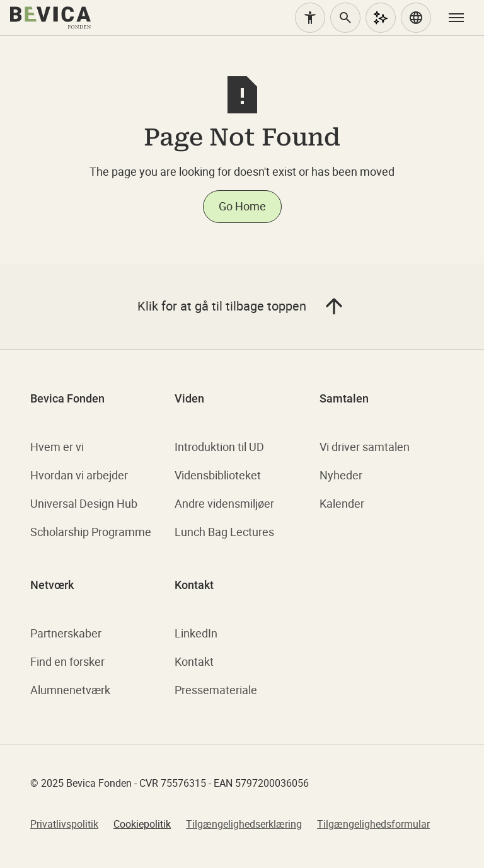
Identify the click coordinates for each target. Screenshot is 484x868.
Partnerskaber (66, 633)
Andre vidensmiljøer (224, 503)
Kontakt (194, 661)
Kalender (342, 503)
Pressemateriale (216, 690)
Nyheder (341, 475)
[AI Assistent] (381, 18)
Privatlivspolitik (64, 824)
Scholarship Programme (91, 532)
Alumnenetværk (70, 690)
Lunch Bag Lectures (224, 532)
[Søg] (345, 18)
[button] (416, 18)
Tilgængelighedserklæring (244, 824)
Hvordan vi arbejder (79, 475)
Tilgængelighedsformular (373, 824)
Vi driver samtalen (365, 447)
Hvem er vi (57, 447)
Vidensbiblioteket (218, 475)
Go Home (242, 206)
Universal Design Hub (84, 503)
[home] (50, 18)
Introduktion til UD (219, 447)
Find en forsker (67, 661)
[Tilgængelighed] (310, 18)
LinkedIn (196, 633)
